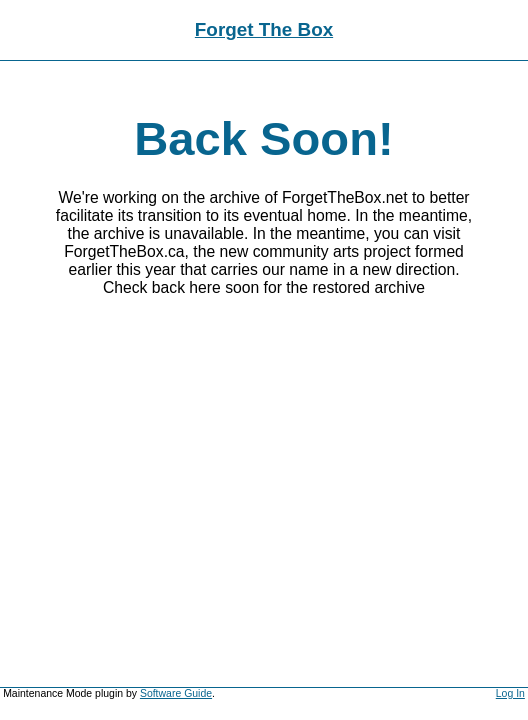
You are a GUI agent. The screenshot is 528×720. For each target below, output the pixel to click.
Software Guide (176, 693)
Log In (510, 693)
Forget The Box (264, 29)
